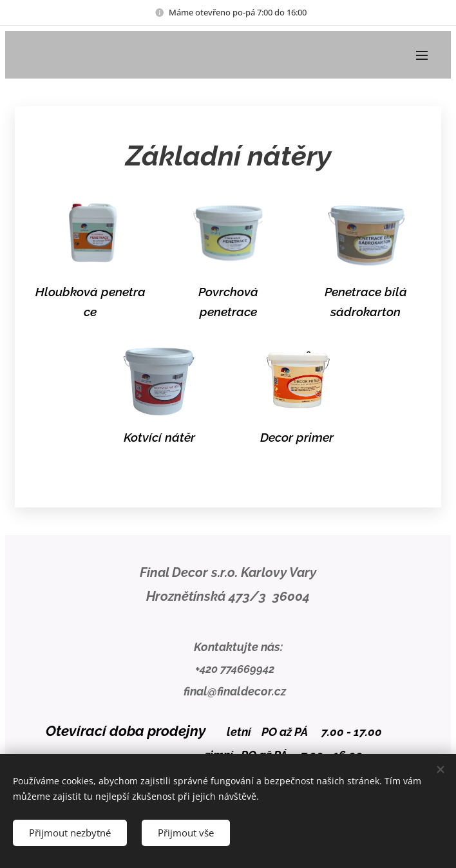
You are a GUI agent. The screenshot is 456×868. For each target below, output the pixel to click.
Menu (422, 55)
